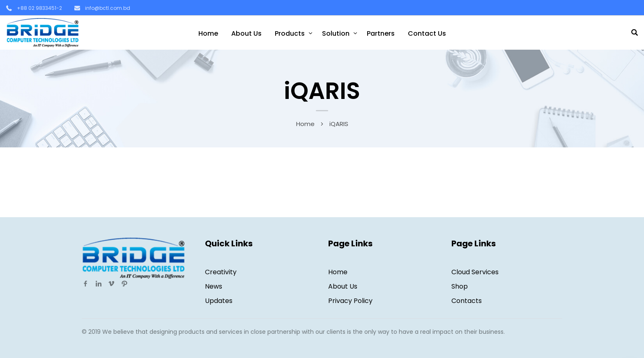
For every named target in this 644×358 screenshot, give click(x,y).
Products (290, 33)
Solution (336, 33)
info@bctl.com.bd (108, 8)
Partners (381, 33)
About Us (246, 33)
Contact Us (427, 33)
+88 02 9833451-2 (39, 8)
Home (208, 33)
